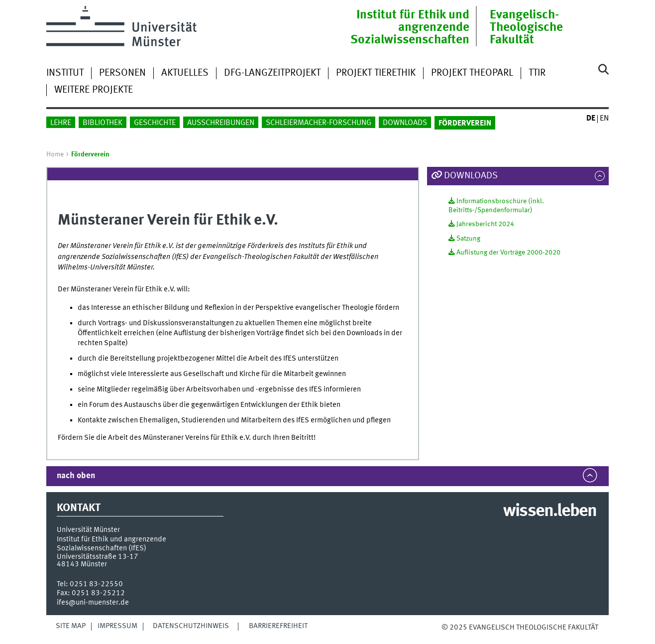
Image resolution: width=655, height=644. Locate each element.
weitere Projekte (94, 90)
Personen (122, 73)
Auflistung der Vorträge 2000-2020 (508, 253)
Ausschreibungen (221, 123)
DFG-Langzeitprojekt (272, 73)
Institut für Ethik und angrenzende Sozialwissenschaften (410, 28)
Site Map (71, 626)
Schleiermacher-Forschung (319, 123)
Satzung (468, 239)
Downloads (405, 123)
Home (55, 154)
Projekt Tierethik (376, 73)
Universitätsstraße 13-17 (98, 557)
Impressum (117, 626)
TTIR (537, 73)
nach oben (76, 476)
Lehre (61, 123)
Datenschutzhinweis (191, 626)
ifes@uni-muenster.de (93, 603)
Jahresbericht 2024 (485, 224)
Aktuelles (185, 73)
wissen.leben (550, 512)
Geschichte (155, 123)
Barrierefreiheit (278, 626)
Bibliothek (103, 123)
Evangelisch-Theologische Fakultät (526, 28)
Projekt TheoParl (472, 73)
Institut (65, 73)
